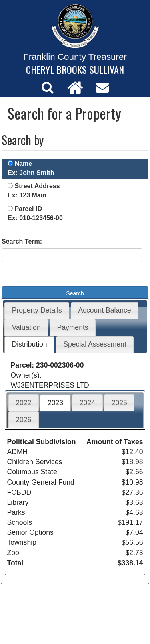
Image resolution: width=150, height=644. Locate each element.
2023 (55, 403)
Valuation (26, 327)
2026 (23, 420)
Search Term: (22, 241)
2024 (87, 403)
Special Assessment (95, 344)
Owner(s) (25, 375)
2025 (119, 403)
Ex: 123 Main (27, 195)
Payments (72, 327)
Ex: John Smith (31, 173)
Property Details (37, 310)
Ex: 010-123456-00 (35, 218)
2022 (23, 403)
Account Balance (105, 310)
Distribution (30, 344)
